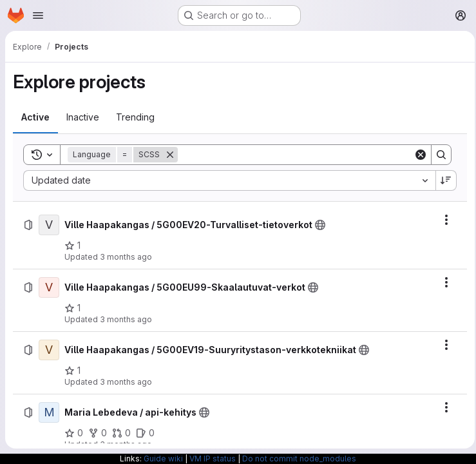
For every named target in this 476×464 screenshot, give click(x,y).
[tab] (35, 117)
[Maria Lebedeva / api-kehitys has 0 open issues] (145, 433)
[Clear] (417, 155)
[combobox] (227, 180)
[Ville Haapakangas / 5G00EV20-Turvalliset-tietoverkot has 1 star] (72, 246)
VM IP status (213, 459)
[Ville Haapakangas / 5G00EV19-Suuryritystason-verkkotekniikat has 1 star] (72, 371)
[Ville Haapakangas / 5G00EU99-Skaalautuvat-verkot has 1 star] (72, 308)
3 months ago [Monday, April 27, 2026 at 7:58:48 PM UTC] (126, 257)
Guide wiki (163, 459)
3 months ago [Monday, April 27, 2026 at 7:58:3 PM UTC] (126, 319)
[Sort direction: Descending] (443, 180)
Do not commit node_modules (299, 459)
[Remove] (170, 155)
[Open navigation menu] (38, 15)
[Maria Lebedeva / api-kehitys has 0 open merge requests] (121, 433)
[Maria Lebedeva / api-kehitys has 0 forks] (98, 433)
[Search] (294, 155)
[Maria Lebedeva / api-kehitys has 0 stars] (74, 433)
